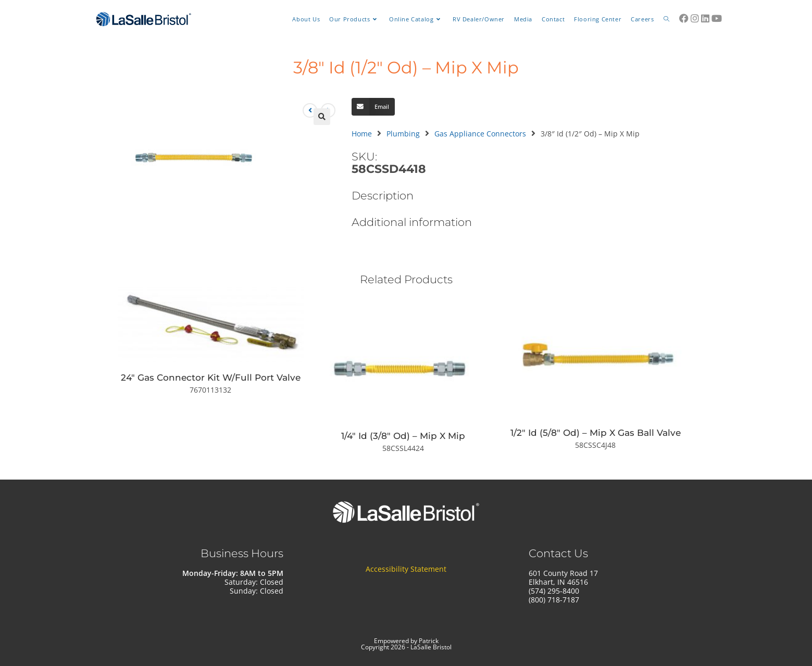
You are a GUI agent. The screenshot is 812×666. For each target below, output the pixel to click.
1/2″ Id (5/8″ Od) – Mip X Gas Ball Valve (596, 433)
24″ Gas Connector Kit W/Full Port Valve (211, 378)
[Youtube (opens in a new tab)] (717, 18)
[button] (322, 117)
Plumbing (403, 134)
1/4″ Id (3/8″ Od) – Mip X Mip (403, 436)
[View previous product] (310, 110)
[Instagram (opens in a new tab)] (695, 18)
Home (362, 134)
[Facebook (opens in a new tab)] (684, 18)
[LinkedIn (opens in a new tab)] (705, 18)
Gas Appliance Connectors (480, 134)
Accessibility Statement (406, 569)
